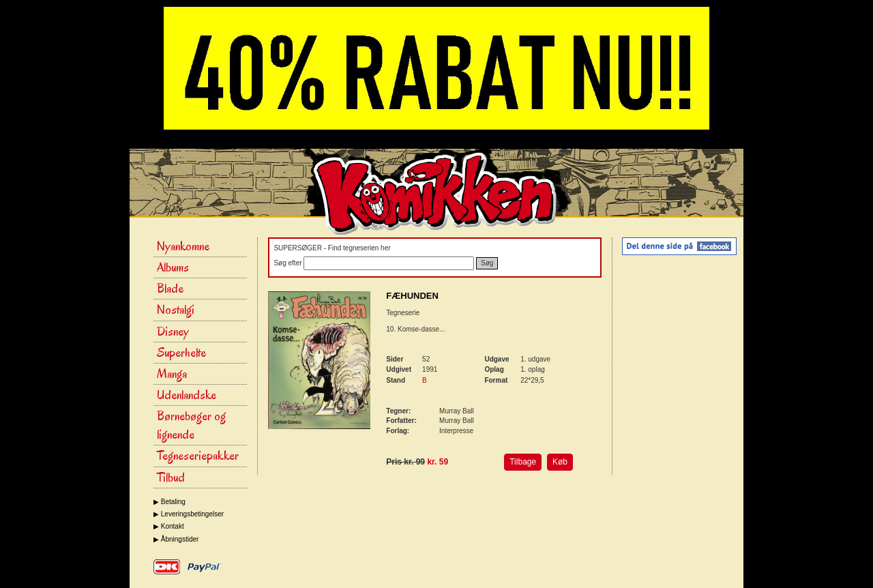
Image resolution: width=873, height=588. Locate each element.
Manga (172, 374)
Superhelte (181, 353)
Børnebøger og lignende (191, 425)
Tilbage (523, 462)
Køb (560, 462)
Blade (170, 289)
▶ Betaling (169, 502)
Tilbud (171, 477)
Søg (487, 263)
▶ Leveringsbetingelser (189, 514)
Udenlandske (187, 395)
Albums (173, 267)
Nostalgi (176, 310)
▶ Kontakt (169, 526)
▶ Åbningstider (176, 539)
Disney (173, 332)
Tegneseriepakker (198, 456)
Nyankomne (183, 246)
